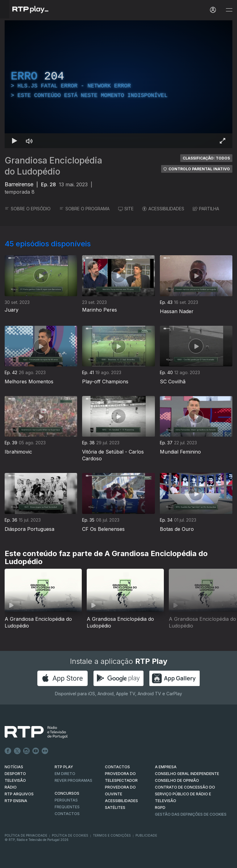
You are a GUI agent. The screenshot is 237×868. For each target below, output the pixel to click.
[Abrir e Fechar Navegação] (229, 10)
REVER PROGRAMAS (73, 780)
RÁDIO (11, 787)
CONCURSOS (67, 793)
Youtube (36, 751)
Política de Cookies (70, 835)
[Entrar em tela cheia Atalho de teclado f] (222, 141)
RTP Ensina (16, 801)
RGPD (160, 807)
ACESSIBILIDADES (163, 209)
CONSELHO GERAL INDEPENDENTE (187, 774)
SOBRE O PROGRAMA (84, 209)
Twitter (17, 751)
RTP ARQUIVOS (19, 794)
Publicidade (146, 835)
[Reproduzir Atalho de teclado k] (15, 141)
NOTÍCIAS (14, 767)
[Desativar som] (29, 141)
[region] (118, 84)
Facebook (8, 751)
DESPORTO (15, 774)
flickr (45, 751)
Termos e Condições (112, 835)
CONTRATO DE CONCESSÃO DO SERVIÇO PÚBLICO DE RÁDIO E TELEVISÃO (185, 794)
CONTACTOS (117, 767)
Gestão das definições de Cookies (191, 814)
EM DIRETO (65, 774)
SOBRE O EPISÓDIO (28, 209)
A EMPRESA (166, 767)
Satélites (115, 807)
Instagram (27, 751)
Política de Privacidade (26, 835)
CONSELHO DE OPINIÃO (177, 780)
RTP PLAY (64, 767)
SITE (126, 209)
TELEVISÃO (15, 780)
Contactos (67, 814)
